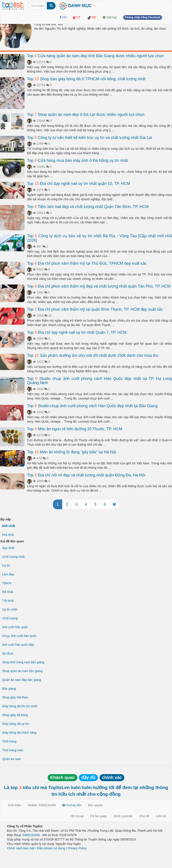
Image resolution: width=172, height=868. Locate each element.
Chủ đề (144, 816)
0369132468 (31, 835)
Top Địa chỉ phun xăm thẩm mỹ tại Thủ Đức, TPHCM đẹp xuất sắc (87, 263)
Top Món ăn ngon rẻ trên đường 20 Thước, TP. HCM (75, 429)
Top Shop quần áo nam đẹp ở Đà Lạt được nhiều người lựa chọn (86, 115)
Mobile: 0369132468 (42, 805)
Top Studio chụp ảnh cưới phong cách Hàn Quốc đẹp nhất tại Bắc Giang (92, 406)
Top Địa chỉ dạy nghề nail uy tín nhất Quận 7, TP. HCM (77, 332)
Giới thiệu (15, 805)
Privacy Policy (77, 848)
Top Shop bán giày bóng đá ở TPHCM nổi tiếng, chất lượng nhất (86, 79)
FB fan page (99, 816)
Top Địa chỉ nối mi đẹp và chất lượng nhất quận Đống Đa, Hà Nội (86, 475)
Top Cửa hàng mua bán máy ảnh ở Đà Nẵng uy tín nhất (77, 160)
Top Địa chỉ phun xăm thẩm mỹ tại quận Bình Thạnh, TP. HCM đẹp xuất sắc (95, 309)
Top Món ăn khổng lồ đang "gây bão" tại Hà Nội (72, 452)
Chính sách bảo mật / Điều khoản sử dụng (36, 848)
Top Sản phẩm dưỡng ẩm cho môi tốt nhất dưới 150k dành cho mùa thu (93, 356)
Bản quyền (95, 805)
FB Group (77, 816)
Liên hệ (161, 816)
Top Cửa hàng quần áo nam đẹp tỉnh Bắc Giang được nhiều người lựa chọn (95, 56)
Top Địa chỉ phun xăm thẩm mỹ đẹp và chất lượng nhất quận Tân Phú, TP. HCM (99, 286)
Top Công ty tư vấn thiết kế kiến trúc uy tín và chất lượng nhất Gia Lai (90, 138)
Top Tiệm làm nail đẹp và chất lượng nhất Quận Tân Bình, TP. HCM (88, 207)
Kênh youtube (123, 816)
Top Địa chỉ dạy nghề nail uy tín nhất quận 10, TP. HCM (79, 184)
